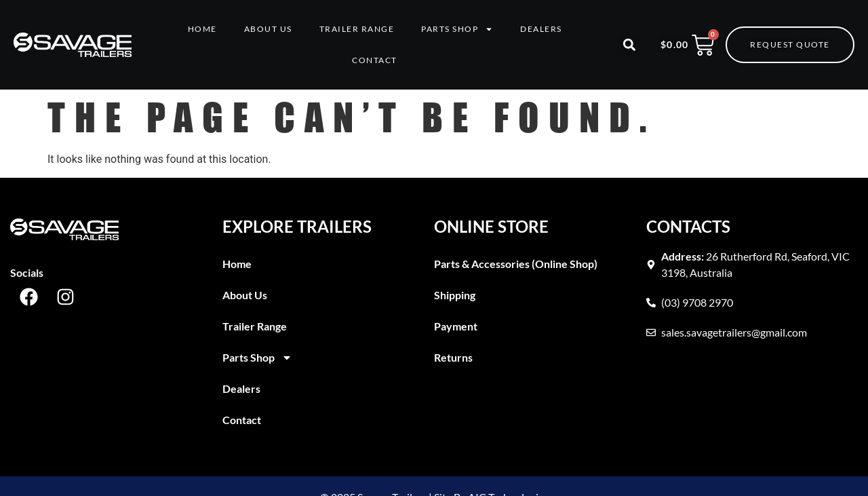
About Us (268, 29)
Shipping (455, 295)
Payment (456, 326)
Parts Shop (457, 29)
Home (202, 29)
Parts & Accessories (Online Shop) (516, 264)
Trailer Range (357, 29)
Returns (453, 357)
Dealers (541, 29)
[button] (630, 45)
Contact (375, 60)
